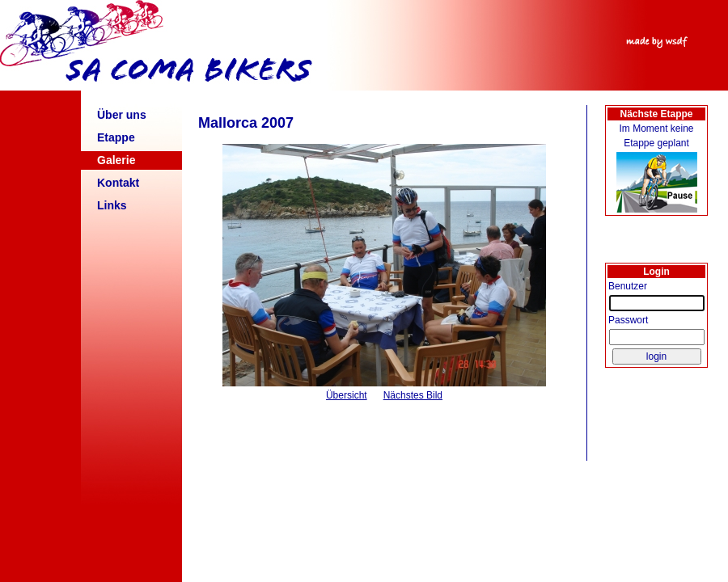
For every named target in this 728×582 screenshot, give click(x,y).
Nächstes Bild (413, 395)
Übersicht (347, 395)
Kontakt (118, 183)
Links (112, 205)
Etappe (116, 137)
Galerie (116, 160)
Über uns (122, 115)
